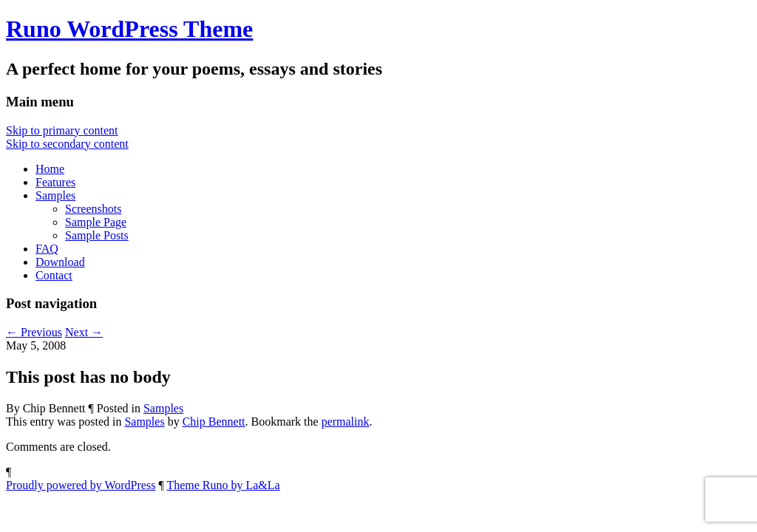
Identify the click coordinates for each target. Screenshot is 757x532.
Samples (55, 195)
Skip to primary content (62, 130)
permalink (346, 422)
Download (60, 262)
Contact (54, 275)
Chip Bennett (214, 422)
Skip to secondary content (67, 144)
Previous (34, 332)
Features (55, 182)
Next (84, 332)
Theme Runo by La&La (223, 485)
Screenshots (93, 209)
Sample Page (96, 222)
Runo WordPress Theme (129, 29)
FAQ (47, 249)
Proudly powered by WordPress (81, 485)
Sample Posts (97, 235)
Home (50, 169)
